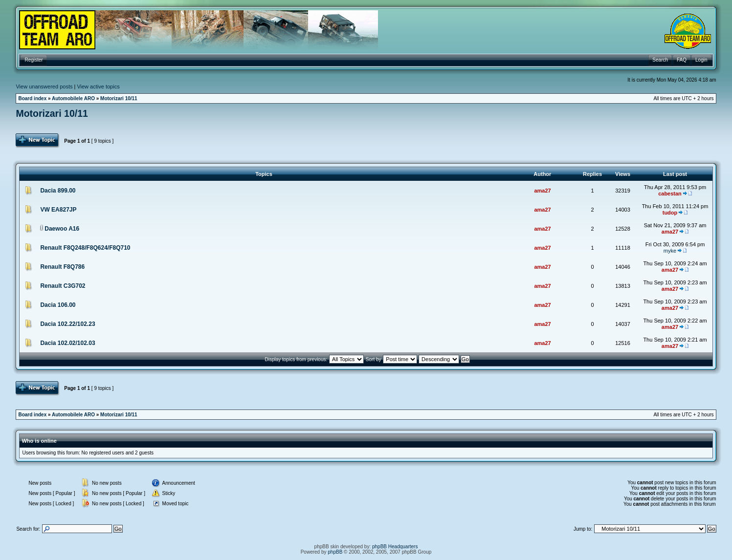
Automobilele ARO (73, 98)
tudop (670, 213)
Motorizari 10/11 (119, 98)
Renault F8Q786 (62, 267)
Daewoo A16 (62, 229)
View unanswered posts (44, 86)
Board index (32, 98)
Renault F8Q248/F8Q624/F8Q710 (85, 248)
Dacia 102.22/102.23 (67, 324)
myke (670, 251)
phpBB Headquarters (395, 547)
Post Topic (38, 141)
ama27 (542, 191)
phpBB (335, 552)
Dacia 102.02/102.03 (67, 343)
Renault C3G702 (63, 286)
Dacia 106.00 (58, 305)
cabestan (670, 194)
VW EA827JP (58, 210)
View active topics (98, 86)
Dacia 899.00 (58, 191)
